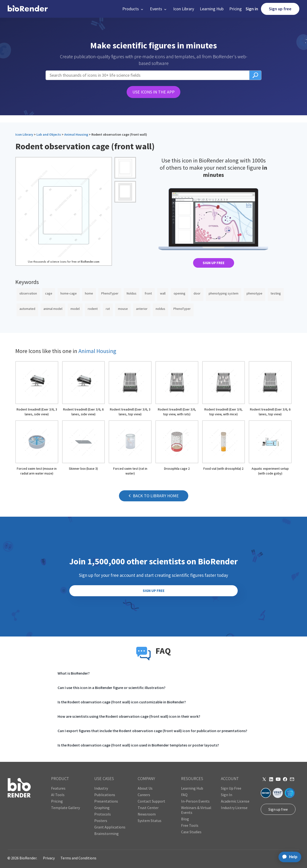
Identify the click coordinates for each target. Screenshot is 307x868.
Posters (101, 821)
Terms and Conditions (78, 858)
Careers (144, 795)
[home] (28, 9)
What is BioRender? (74, 673)
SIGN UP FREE (214, 263)
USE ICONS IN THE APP (153, 92)
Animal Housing (76, 134)
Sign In (227, 795)
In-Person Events (195, 801)
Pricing (236, 9)
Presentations (106, 801)
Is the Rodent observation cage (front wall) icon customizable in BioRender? (122, 702)
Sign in (252, 9)
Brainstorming (106, 833)
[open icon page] (37, 389)
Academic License (235, 801)
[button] (133, 9)
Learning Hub (212, 9)
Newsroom (147, 814)
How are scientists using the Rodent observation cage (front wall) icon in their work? (129, 716)
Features (58, 788)
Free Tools (190, 825)
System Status (150, 821)
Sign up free (280, 9)
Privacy (49, 858)
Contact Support (151, 801)
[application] (288, 857)
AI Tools (58, 795)
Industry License (234, 808)
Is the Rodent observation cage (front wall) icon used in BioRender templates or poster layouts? (138, 745)
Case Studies (191, 832)
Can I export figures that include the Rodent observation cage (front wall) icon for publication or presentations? (152, 731)
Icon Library (184, 9)
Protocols (103, 814)
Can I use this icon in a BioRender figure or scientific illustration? (112, 688)
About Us (145, 788)
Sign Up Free (231, 788)
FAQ (184, 795)
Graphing (102, 808)
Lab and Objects (49, 134)
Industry (101, 788)
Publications (105, 795)
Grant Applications (110, 827)
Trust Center (148, 808)
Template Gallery (65, 808)
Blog (185, 819)
